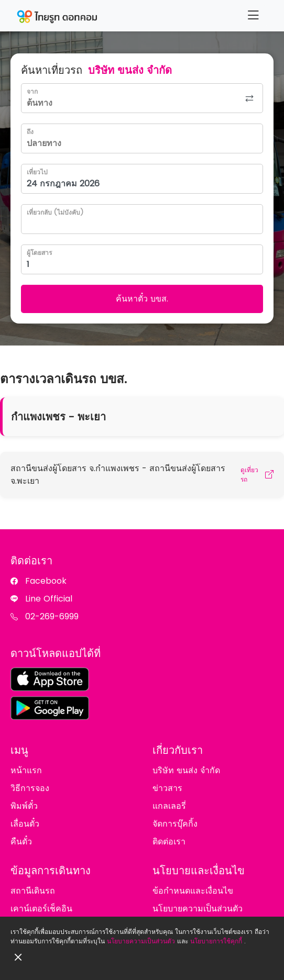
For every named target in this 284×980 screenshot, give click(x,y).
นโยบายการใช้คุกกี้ (216, 941)
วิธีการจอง (30, 788)
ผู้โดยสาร (39, 253)
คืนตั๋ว (21, 842)
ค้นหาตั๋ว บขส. (142, 299)
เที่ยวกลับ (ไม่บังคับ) (55, 212)
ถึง (30, 132)
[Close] (18, 958)
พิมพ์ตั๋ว (24, 806)
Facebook (46, 581)
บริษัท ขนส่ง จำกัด (186, 770)
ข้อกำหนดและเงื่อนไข (193, 891)
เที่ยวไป (37, 172)
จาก (32, 91)
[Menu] (253, 15)
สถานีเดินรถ (33, 891)
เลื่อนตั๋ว (25, 824)
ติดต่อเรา (169, 842)
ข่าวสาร (167, 788)
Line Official (49, 599)
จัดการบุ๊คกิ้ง (175, 824)
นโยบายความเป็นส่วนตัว (141, 941)
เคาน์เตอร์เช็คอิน (41, 909)
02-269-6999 (52, 616)
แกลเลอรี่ (169, 806)
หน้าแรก (26, 770)
